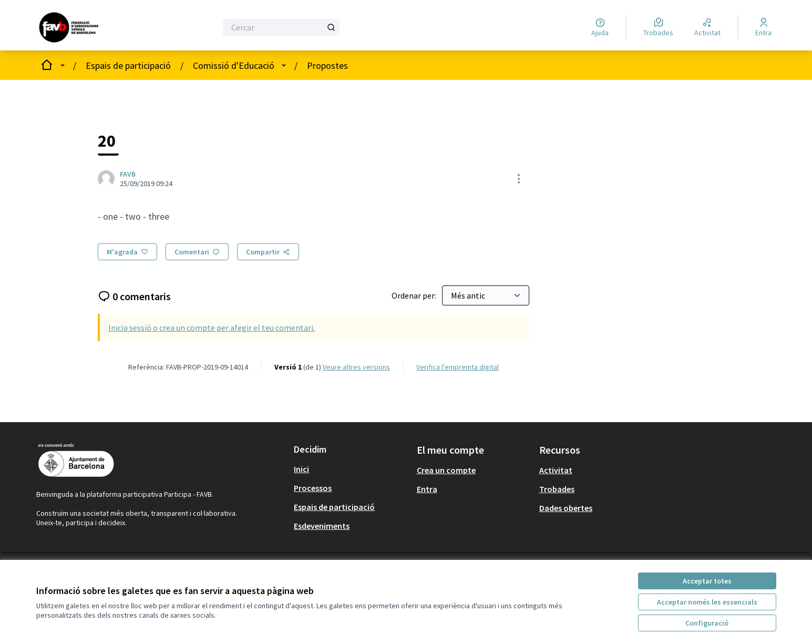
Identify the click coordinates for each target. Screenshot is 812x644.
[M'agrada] (127, 252)
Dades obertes (566, 508)
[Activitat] (707, 27)
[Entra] (763, 27)
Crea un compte (446, 470)
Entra (427, 489)
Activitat (556, 470)
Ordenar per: (415, 295)
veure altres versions (356, 367)
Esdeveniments (322, 526)
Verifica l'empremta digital (458, 367)
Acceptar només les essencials (707, 602)
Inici (301, 469)
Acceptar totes (707, 581)
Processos (313, 488)
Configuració (707, 623)
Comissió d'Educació (234, 65)
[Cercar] (281, 27)
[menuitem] (351, 469)
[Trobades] (658, 27)
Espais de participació (128, 65)
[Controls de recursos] (519, 179)
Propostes (327, 65)
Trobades (557, 489)
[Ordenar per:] (486, 295)
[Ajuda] (600, 27)
